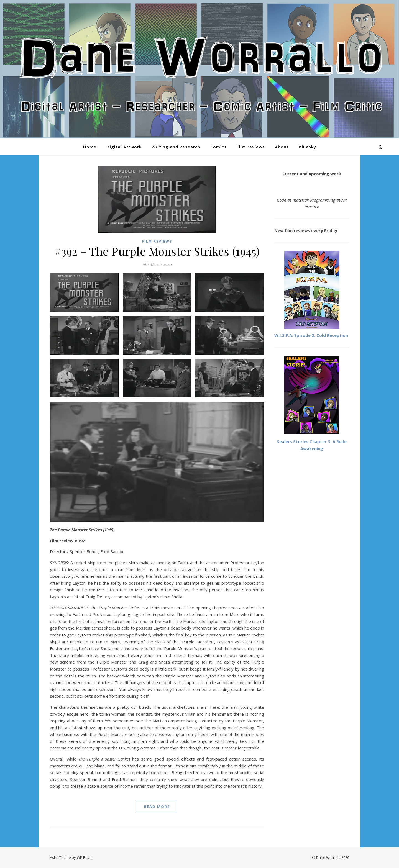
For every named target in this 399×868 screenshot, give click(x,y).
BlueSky (307, 147)
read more (157, 807)
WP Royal (85, 857)
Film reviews (251, 147)
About (282, 147)
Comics (218, 147)
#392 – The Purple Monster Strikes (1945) (157, 251)
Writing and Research (176, 147)
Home (90, 147)
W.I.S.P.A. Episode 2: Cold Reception (311, 335)
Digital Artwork (124, 147)
